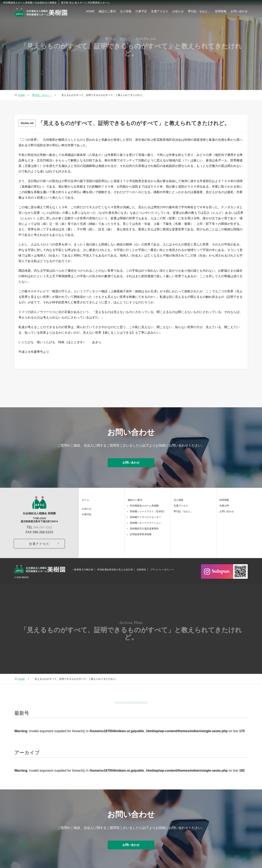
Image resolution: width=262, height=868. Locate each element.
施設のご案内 (107, 11)
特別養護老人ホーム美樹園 (144, 503)
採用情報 (221, 11)
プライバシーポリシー (162, 567)
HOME (90, 11)
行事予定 (141, 11)
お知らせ (178, 11)
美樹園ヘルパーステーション (145, 520)
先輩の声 (224, 503)
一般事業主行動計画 (83, 567)
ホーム (85, 497)
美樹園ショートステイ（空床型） (148, 509)
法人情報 (126, 11)
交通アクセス (160, 11)
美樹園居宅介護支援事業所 (144, 526)
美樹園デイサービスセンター (145, 514)
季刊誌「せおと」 (199, 11)
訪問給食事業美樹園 (141, 532)
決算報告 (141, 567)
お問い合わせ (239, 11)
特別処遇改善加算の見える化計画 (115, 567)
